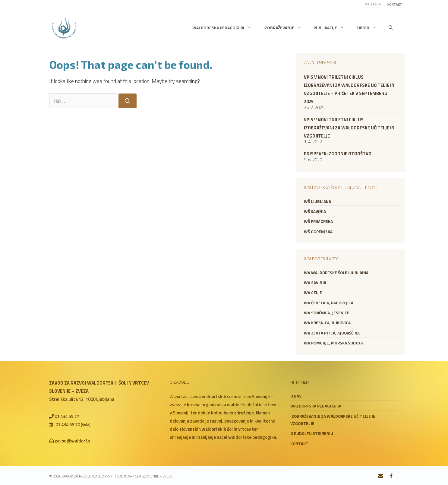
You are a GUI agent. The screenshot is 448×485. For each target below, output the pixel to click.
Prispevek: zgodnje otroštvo (338, 154)
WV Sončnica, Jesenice (327, 313)
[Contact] (381, 476)
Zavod (369, 28)
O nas (296, 396)
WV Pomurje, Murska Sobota (334, 343)
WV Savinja (315, 283)
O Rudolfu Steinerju (312, 433)
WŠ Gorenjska (318, 232)
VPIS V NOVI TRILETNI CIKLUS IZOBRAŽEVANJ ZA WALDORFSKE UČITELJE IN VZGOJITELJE (349, 128)
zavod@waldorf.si (73, 441)
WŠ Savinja (315, 211)
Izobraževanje (286, 28)
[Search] (128, 101)
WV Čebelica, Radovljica (329, 303)
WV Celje (313, 293)
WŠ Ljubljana (317, 201)
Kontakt (395, 5)
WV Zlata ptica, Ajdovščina (332, 333)
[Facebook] (391, 476)
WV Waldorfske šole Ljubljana (336, 273)
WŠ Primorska (318, 221)
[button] (391, 28)
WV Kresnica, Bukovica (327, 323)
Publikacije (332, 28)
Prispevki (373, 4)
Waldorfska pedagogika (225, 28)
